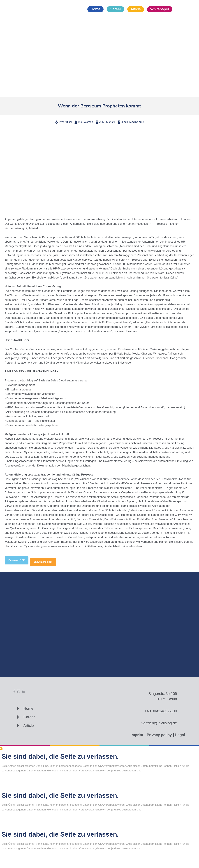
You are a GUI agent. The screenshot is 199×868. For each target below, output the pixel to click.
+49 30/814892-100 (161, 711)
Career (115, 9)
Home (95, 9)
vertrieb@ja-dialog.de (159, 723)
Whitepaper (160, 9)
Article (136, 9)
